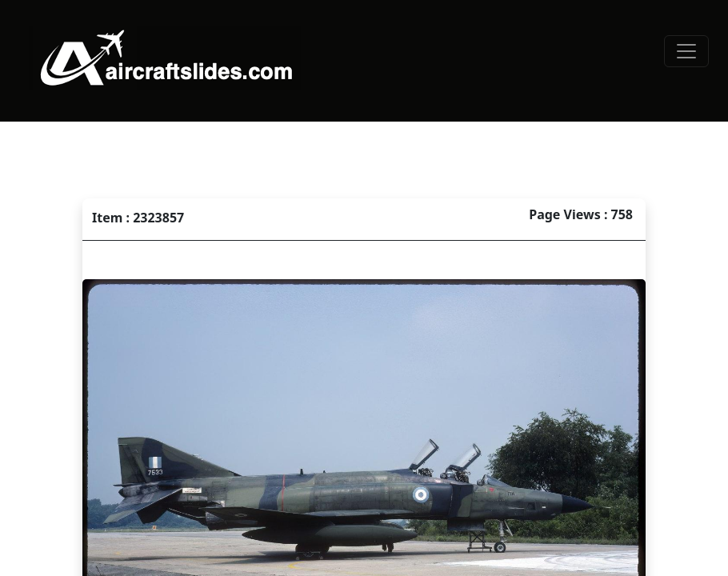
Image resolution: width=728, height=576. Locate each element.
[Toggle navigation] (686, 51)
